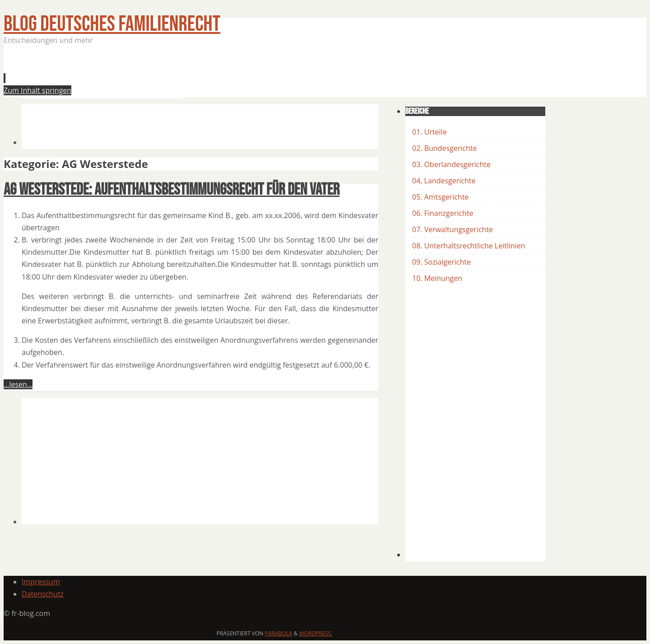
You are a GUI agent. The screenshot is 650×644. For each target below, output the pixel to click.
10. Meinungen (437, 278)
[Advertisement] (186, 74)
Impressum (41, 582)
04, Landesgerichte (444, 181)
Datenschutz (43, 594)
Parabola (279, 633)
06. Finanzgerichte (443, 213)
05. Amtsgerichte (440, 197)
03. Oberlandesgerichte (451, 164)
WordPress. (316, 633)
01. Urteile (429, 132)
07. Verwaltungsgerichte (453, 229)
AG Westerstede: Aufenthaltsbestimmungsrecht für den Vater (172, 190)
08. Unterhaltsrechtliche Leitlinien (469, 246)
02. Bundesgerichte (444, 148)
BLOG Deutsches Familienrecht (112, 24)
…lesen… (18, 384)
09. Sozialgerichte (441, 262)
